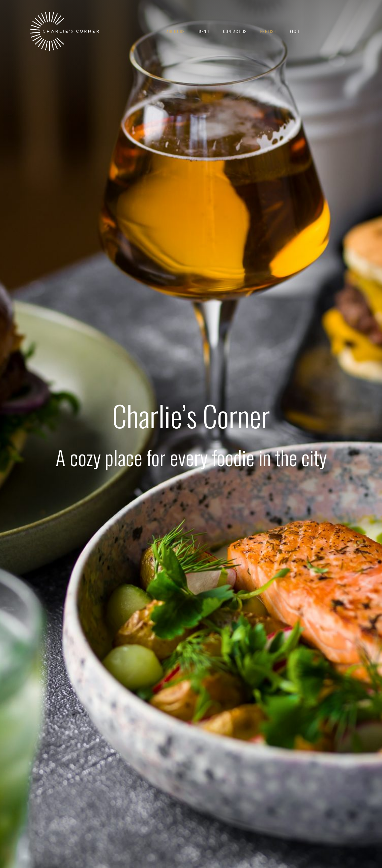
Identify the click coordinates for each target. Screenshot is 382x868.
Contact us (235, 31)
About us (175, 31)
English (268, 31)
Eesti (295, 31)
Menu (204, 31)
